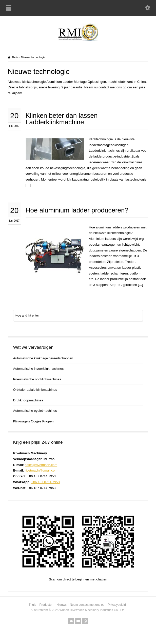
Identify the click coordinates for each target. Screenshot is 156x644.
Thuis (32, 605)
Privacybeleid (117, 605)
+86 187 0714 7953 (45, 482)
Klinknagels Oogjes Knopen (33, 421)
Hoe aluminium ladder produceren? (77, 210)
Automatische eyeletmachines (35, 411)
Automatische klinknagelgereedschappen (43, 358)
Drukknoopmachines (28, 400)
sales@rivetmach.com (41, 465)
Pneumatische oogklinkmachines (37, 379)
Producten (46, 605)
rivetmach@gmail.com (41, 470)
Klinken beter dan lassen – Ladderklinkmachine (64, 119)
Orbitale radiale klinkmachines (35, 390)
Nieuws (61, 605)
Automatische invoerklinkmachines (38, 369)
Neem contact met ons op (87, 605)
